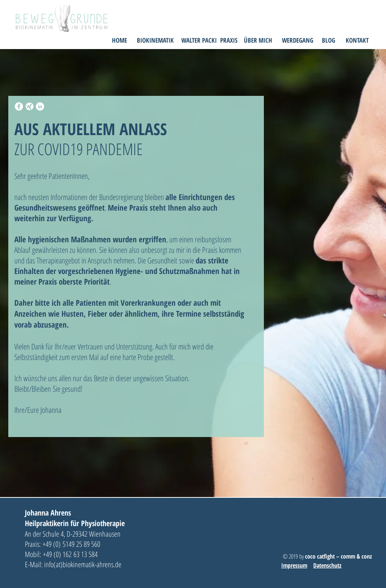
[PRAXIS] (229, 40)
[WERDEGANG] (297, 40)
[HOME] (119, 40)
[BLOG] (329, 40)
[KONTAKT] (357, 40)
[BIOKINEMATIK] (155, 40)
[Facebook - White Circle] (19, 106)
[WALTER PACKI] (199, 40)
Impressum (294, 565)
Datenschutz (327, 565)
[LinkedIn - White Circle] (40, 106)
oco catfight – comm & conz (340, 556)
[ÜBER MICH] (258, 40)
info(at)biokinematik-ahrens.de (84, 564)
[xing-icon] (29, 106)
